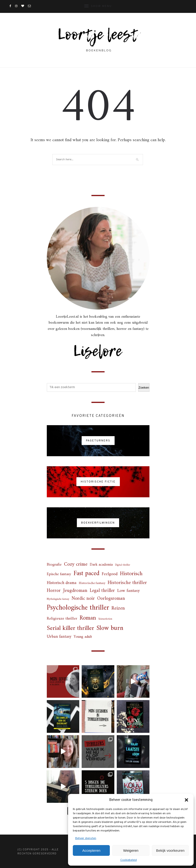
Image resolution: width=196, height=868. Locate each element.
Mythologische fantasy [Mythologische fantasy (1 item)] (58, 599)
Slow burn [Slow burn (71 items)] (110, 628)
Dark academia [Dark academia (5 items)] (101, 565)
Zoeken (144, 388)
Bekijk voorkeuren (170, 850)
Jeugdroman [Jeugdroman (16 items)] (75, 591)
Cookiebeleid (129, 860)
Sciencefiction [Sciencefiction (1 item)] (105, 619)
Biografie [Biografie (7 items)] (54, 565)
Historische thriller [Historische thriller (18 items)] (127, 583)
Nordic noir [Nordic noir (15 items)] (83, 599)
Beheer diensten (86, 838)
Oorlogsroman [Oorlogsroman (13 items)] (111, 599)
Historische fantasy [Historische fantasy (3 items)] (92, 583)
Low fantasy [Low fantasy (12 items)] (129, 591)
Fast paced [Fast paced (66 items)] (86, 574)
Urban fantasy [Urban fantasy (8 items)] (59, 637)
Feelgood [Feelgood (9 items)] (110, 574)
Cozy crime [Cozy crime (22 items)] (76, 565)
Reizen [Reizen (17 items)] (118, 608)
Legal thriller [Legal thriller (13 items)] (102, 591)
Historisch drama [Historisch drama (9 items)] (62, 583)
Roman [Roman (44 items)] (88, 618)
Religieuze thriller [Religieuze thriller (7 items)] (62, 619)
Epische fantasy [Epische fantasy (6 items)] (59, 574)
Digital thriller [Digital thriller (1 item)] (123, 565)
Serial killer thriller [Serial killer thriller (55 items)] (70, 628)
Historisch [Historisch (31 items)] (131, 574)
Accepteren (91, 850)
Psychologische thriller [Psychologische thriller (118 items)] (78, 608)
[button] (186, 800)
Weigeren (131, 850)
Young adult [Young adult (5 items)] (83, 637)
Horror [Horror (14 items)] (54, 591)
